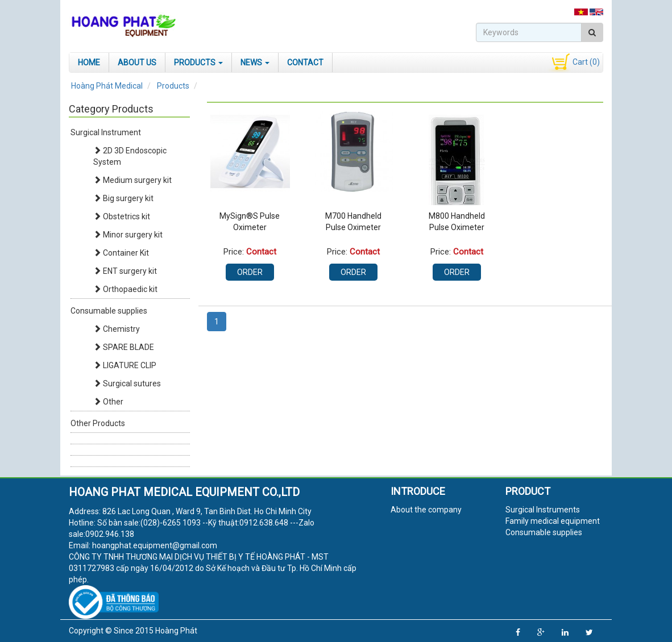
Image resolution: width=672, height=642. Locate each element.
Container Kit (121, 253)
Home (89, 62)
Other (108, 402)
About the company (426, 510)
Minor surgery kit (128, 235)
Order (250, 272)
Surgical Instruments (543, 510)
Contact (305, 62)
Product (528, 491)
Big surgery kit (123, 198)
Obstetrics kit (122, 216)
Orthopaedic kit (125, 289)
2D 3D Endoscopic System (130, 156)
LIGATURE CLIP (125, 365)
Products (198, 62)
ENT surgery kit (125, 271)
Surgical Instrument (106, 132)
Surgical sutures (127, 383)
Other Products (98, 423)
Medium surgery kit (132, 180)
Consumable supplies (109, 311)
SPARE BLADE (124, 347)
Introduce (418, 491)
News (255, 62)
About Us (137, 62)
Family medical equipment (553, 521)
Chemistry (117, 329)
